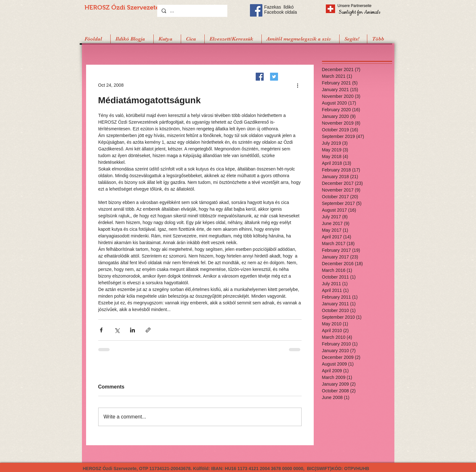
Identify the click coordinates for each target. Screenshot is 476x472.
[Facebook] (260, 77)
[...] (192, 11)
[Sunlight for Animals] (359, 12)
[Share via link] (148, 330)
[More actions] (298, 85)
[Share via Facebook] (101, 330)
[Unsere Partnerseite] (363, 6)
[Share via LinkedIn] (132, 330)
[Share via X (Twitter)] (117, 330)
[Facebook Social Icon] (256, 10)
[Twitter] (274, 77)
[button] (353, 39)
